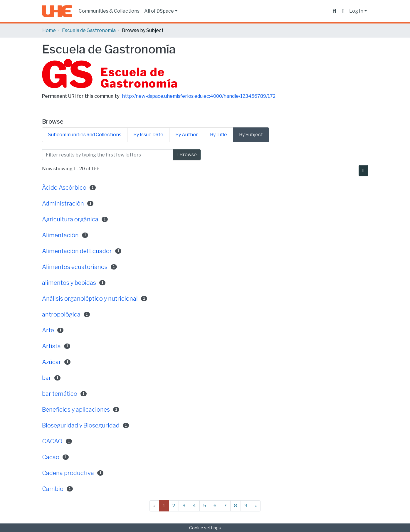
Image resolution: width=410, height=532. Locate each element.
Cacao (51, 457)
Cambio (53, 489)
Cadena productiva (68, 473)
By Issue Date (148, 135)
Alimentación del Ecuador (77, 251)
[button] (343, 11)
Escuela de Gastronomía (89, 30)
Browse (187, 155)
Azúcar (52, 362)
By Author (187, 135)
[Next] (256, 506)
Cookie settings (205, 528)
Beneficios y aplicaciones (76, 410)
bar (47, 378)
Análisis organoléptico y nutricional (90, 299)
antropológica (61, 314)
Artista (51, 346)
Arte (48, 330)
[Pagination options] (363, 171)
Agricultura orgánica (70, 219)
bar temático (60, 394)
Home (49, 30)
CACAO (52, 441)
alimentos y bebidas (69, 283)
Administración (63, 203)
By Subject (251, 135)
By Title (219, 135)
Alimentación (60, 235)
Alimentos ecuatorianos (75, 267)
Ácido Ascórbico (64, 188)
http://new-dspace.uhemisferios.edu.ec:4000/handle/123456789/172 (199, 96)
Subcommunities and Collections (85, 135)
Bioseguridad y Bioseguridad (81, 425)
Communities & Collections (109, 11)
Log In (356, 11)
